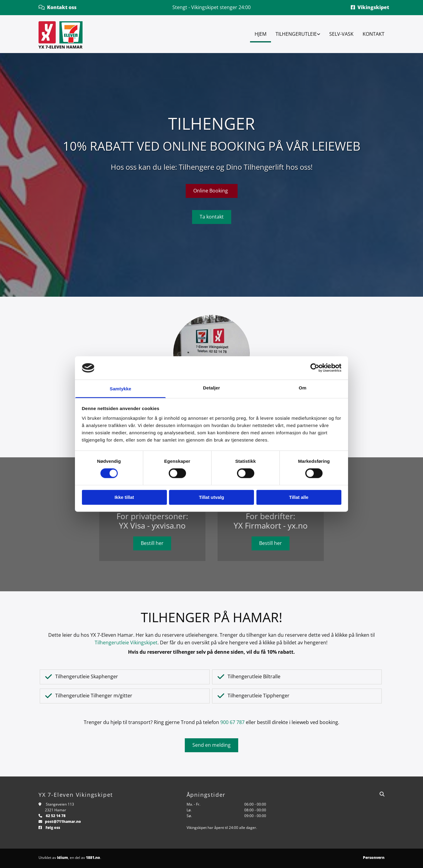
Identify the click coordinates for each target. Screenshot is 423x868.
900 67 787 (232, 722)
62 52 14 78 (56, 816)
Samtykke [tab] (121, 389)
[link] (298, 37)
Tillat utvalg (211, 497)
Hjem (261, 34)
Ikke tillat (124, 497)
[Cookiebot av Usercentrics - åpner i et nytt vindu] (315, 368)
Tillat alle (299, 497)
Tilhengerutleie (296, 34)
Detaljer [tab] (212, 388)
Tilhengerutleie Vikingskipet (126, 643)
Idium (63, 858)
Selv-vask (341, 34)
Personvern (374, 858)
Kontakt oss (62, 7)
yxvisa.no (169, 526)
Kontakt (374, 34)
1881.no (93, 858)
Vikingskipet (373, 7)
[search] (382, 794)
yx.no (298, 526)
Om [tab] (302, 388)
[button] (212, 191)
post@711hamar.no (63, 821)
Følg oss (53, 828)
